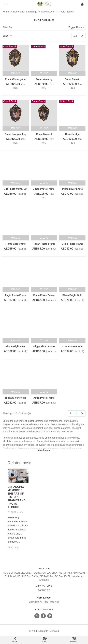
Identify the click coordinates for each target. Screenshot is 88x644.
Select (7, 36)
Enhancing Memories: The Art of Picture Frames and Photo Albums (17, 497)
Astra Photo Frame (44, 398)
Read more (13, 547)
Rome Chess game (16, 79)
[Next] (82, 36)
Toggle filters (77, 27)
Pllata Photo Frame (44, 295)
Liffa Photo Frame (72, 346)
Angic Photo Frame (16, 295)
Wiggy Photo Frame (44, 346)
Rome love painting (16, 134)
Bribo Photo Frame (72, 244)
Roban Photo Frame (44, 244)
